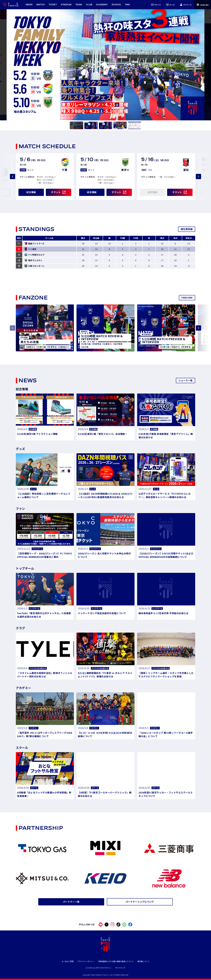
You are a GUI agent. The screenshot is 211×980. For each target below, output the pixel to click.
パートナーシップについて (140, 902)
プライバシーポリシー (86, 961)
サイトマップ (120, 968)
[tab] (76, 125)
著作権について (143, 961)
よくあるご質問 (68, 961)
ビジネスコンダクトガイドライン (98, 968)
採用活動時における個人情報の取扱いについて (116, 961)
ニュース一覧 (186, 380)
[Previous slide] (13, 177)
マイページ (186, 5)
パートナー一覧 (71, 902)
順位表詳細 (187, 229)
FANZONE (187, 298)
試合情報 (31, 192)
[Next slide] (198, 177)
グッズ (170, 5)
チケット (156, 5)
